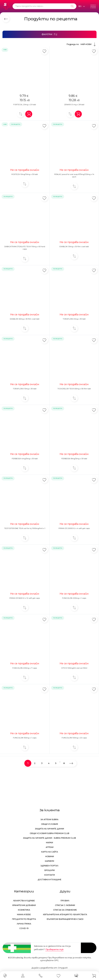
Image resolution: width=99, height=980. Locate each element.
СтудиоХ (63, 968)
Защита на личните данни (49, 829)
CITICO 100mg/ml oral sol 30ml (74, 668)
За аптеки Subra (49, 819)
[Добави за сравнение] (21, 114)
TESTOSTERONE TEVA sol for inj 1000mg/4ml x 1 (25, 528)
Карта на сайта (50, 852)
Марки (49, 843)
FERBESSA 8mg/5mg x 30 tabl (74, 459)
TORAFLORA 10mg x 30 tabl (25, 389)
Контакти (50, 875)
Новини (50, 856)
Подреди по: (82, 44)
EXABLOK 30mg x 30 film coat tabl (74, 247)
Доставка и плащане (49, 880)
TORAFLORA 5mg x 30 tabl (74, 319)
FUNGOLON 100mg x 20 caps (74, 738)
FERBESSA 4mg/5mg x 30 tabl (25, 459)
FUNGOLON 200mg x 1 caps (74, 598)
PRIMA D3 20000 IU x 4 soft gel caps (74, 528)
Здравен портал (49, 866)
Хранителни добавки (24, 905)
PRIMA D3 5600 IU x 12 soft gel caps (25, 598)
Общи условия (49, 824)
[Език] (82, 6)
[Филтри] (49, 34)
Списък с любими (65, 905)
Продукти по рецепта (24, 919)
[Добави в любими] (44, 51)
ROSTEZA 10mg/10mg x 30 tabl (25, 174)
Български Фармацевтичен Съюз (65, 919)
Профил (65, 901)
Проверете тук (54, 949)
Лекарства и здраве (24, 901)
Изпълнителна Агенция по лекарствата (65, 914)
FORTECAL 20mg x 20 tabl (25, 105)
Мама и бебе (24, 914)
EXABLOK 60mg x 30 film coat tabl (25, 319)
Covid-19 (24, 928)
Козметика (24, 910)
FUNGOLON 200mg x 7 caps (25, 668)
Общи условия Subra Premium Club (49, 833)
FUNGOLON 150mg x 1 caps (25, 738)
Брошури (50, 870)
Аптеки (50, 847)
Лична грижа (24, 924)
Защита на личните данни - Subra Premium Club (49, 838)
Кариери (49, 861)
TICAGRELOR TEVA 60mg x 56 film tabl (74, 389)
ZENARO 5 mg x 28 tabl (74, 105)
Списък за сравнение (65, 910)
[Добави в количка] (29, 114)
